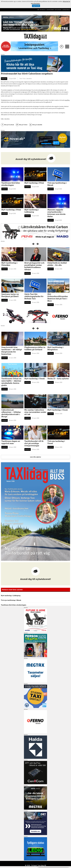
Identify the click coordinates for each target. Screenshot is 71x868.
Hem (38, 10)
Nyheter (4, 79)
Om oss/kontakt (58, 10)
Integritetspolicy (66, 10)
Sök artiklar (43, 10)
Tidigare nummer (50, 10)
